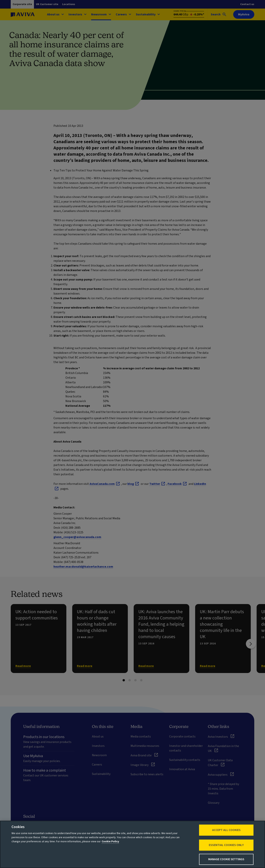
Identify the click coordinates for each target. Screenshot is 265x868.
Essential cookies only (226, 845)
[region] (132, 844)
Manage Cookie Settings (226, 859)
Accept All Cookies (226, 830)
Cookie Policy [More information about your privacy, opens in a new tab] (110, 842)
